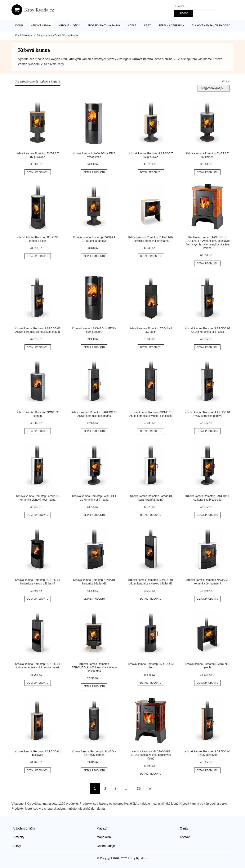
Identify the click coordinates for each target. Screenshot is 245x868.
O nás (184, 828)
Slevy (17, 846)
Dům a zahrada (45, 35)
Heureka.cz (29, 35)
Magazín (102, 828)
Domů (19, 25)
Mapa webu (105, 837)
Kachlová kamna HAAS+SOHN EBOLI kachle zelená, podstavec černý (151, 755)
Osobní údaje (106, 846)
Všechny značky (24, 828)
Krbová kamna (41, 25)
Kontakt (185, 837)
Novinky (19, 837)
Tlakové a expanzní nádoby (211, 25)
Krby (147, 25)
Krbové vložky (69, 25)
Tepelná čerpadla (171, 25)
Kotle (132, 25)
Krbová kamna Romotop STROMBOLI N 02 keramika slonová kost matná (94, 667)
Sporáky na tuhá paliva (104, 25)
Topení (58, 35)
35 (139, 789)
